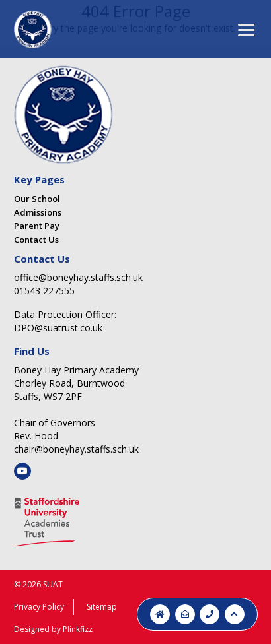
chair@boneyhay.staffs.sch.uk (76, 449)
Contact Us (36, 240)
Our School (37, 199)
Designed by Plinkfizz (53, 629)
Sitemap (102, 607)
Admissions (38, 212)
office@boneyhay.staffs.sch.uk (78, 277)
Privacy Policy (39, 607)
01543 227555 (44, 291)
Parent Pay (37, 226)
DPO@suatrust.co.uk (58, 328)
